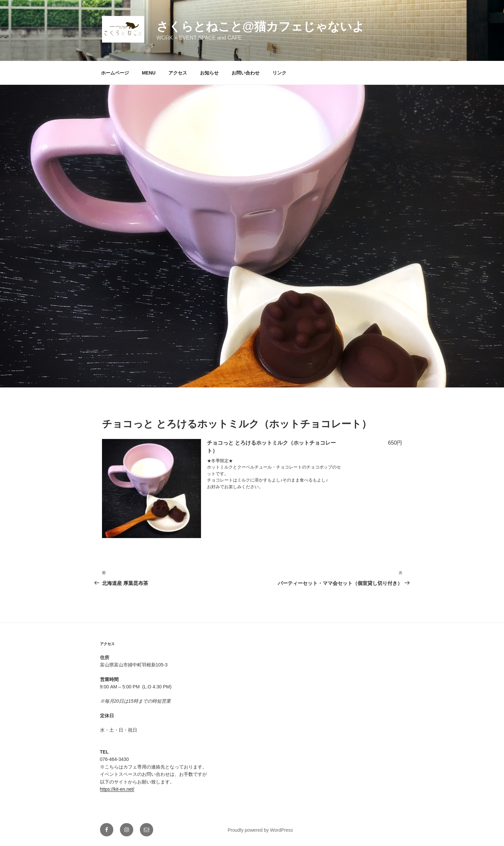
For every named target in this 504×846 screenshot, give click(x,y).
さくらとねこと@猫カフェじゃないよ (260, 26)
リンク (279, 73)
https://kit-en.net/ (117, 789)
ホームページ (115, 73)
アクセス (178, 73)
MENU (149, 73)
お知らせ (209, 73)
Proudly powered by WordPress (260, 830)
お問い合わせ (246, 73)
